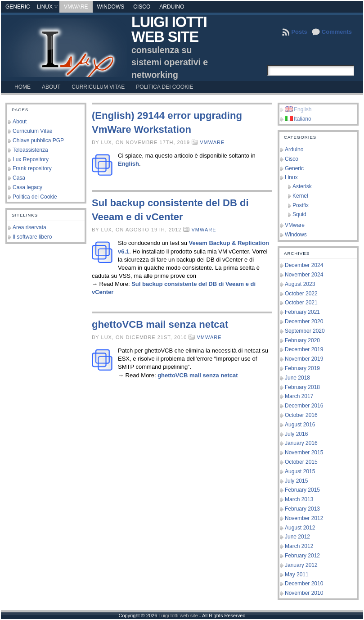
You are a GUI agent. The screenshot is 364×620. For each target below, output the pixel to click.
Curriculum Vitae (32, 131)
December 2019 (304, 349)
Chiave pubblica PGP (38, 140)
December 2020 (304, 321)
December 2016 (304, 406)
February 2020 (302, 340)
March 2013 (299, 499)
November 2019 (304, 359)
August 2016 (300, 425)
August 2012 (300, 528)
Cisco (142, 7)
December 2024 (304, 265)
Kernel (300, 196)
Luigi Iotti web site (169, 29)
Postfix (301, 205)
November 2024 (304, 275)
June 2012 (297, 537)
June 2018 (297, 378)
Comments (337, 32)
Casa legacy (27, 187)
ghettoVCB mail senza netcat (160, 324)
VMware (76, 7)
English (128, 164)
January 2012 (301, 565)
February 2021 (302, 312)
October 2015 (301, 462)
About (20, 122)
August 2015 (300, 471)
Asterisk (302, 186)
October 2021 (301, 303)
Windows (111, 7)
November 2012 (304, 518)
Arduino (172, 7)
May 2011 (297, 575)
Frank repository (32, 168)
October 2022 (301, 294)
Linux (45, 7)
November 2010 (304, 593)
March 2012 (299, 546)
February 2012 (302, 556)
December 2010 (304, 584)
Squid (299, 214)
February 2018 (302, 387)
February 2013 (302, 509)
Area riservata (29, 227)
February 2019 (302, 368)
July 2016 (296, 434)
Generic (18, 7)
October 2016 (301, 415)
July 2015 (296, 481)
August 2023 (300, 284)
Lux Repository (31, 159)
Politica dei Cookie (35, 197)
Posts (299, 32)
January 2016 (301, 443)
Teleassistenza (30, 150)
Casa (19, 178)
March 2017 (299, 396)
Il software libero (32, 237)
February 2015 (302, 490)
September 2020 (305, 331)
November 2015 (304, 453)
